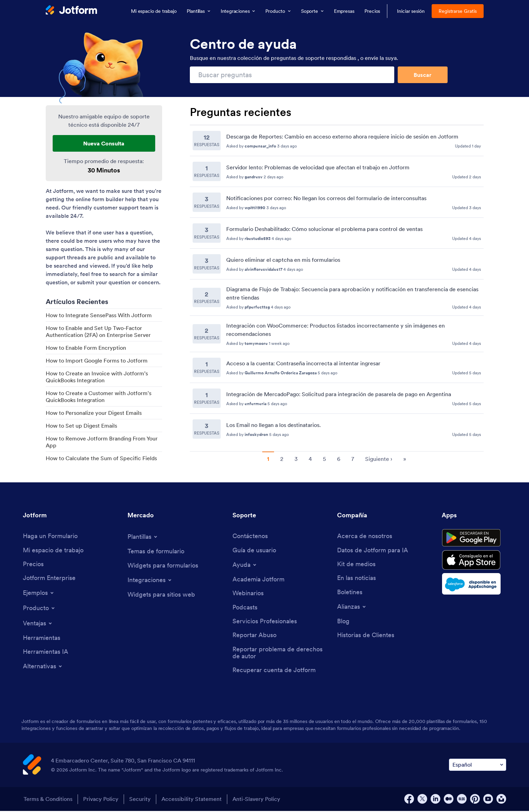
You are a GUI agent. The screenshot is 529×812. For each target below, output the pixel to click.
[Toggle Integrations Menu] (150, 580)
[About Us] (365, 536)
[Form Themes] (156, 551)
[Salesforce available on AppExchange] (474, 586)
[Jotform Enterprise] (49, 579)
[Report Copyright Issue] (281, 654)
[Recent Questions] (337, 285)
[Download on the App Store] (474, 562)
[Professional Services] (265, 622)
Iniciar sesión (411, 11)
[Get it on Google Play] (474, 539)
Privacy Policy (101, 800)
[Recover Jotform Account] (274, 672)
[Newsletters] (350, 593)
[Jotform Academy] (258, 580)
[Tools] (42, 638)
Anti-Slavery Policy (258, 800)
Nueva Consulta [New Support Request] (104, 143)
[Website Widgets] (161, 595)
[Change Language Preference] (478, 766)
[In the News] (356, 579)
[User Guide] (254, 550)
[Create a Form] (50, 536)
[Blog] (343, 622)
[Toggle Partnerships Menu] (352, 607)
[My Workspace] (53, 550)
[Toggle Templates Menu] (143, 537)
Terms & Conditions (47, 800)
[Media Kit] (356, 565)
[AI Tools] (46, 653)
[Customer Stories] (366, 636)
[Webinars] (248, 594)
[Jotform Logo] (71, 11)
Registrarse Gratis (458, 11)
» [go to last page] (405, 459)
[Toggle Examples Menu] (39, 593)
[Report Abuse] (254, 636)
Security (141, 800)
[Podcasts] (245, 608)
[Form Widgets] (163, 566)
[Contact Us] (250, 536)
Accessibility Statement (193, 800)
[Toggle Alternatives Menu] (43, 667)
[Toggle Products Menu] (39, 608)
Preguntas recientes (241, 112)
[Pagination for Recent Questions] (337, 458)
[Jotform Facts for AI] (373, 550)
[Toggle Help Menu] (245, 565)
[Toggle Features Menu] (38, 624)
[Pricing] (33, 565)
